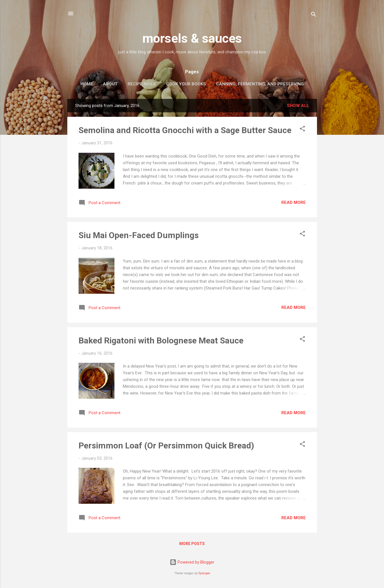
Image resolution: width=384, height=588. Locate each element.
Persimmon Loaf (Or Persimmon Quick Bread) (166, 445)
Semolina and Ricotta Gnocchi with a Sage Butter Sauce (185, 130)
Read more (294, 202)
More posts (192, 544)
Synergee (204, 573)
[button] (302, 130)
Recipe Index (142, 84)
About (110, 84)
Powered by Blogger (192, 562)
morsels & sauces (192, 38)
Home (87, 84)
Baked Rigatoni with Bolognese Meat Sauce (161, 340)
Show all (298, 106)
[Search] (314, 15)
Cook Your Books (186, 84)
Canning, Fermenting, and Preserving (260, 84)
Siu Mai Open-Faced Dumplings (139, 235)
